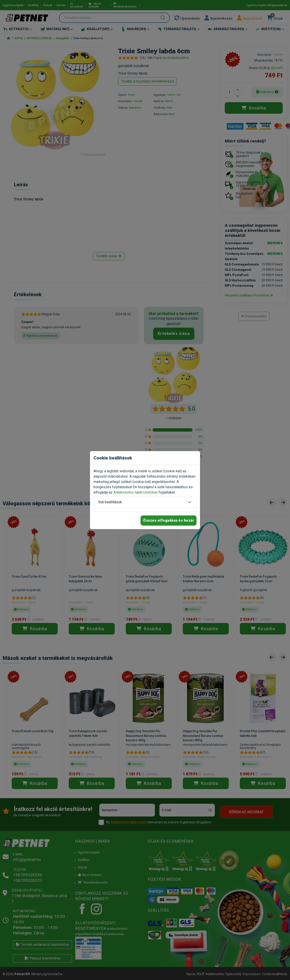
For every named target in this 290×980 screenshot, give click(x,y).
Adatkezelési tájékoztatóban (135, 492)
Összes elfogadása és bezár (169, 520)
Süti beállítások (110, 502)
